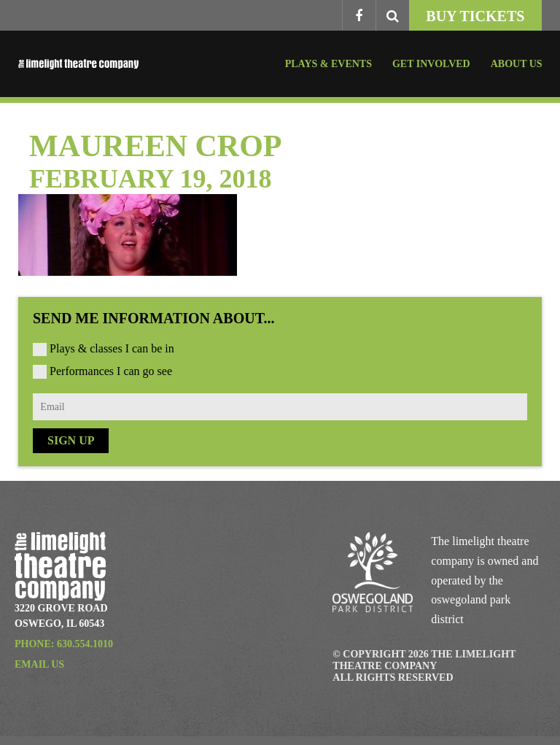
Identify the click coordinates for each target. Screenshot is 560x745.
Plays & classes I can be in (112, 348)
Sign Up (71, 440)
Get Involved (431, 64)
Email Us (39, 664)
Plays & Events (328, 64)
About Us (517, 64)
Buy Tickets (475, 16)
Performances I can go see (111, 371)
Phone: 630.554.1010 (64, 644)
